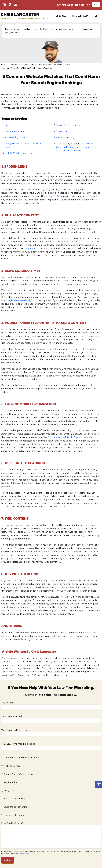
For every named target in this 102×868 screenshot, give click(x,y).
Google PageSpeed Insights (20, 300)
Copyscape (30, 248)
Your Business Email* (51, 719)
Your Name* (51, 705)
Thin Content (63, 131)
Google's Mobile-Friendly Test (63, 437)
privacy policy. (24, 854)
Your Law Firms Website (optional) (51, 746)
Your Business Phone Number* (51, 732)
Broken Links (11, 125)
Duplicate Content (14, 131)
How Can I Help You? (51, 825)
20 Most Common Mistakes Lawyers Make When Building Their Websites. (77, 147)
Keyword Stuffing (65, 137)
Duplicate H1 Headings (68, 125)
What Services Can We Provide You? (20, 758)
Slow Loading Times (15, 137)
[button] (61, 16)
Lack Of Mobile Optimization (19, 153)
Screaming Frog (54, 196)
